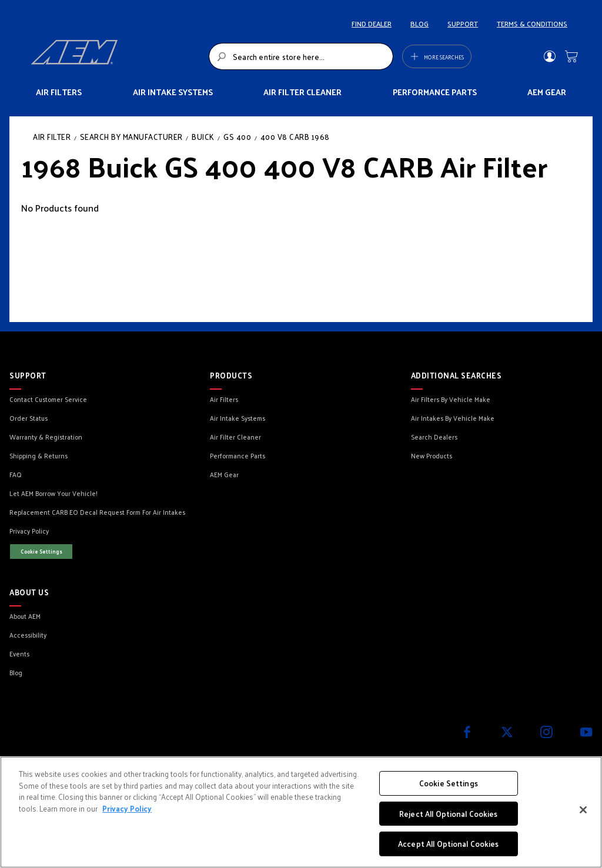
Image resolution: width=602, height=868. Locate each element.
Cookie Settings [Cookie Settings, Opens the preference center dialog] (449, 783)
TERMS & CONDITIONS (532, 24)
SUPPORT (463, 24)
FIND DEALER (372, 24)
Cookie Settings (41, 551)
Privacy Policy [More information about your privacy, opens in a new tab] (127, 808)
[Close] (583, 810)
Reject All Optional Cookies (449, 814)
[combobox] (301, 56)
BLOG (419, 24)
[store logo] (116, 56)
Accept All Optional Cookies (449, 844)
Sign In (549, 56)
